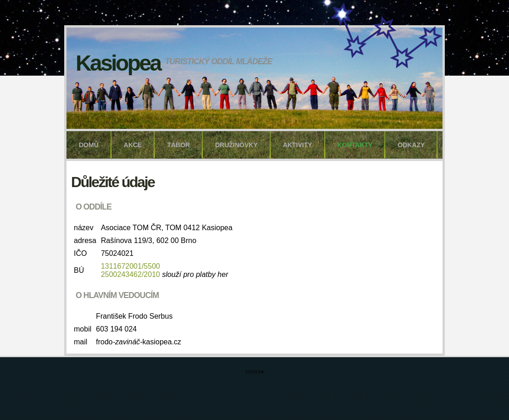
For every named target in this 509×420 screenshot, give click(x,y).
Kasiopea (118, 63)
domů (89, 145)
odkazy (411, 145)
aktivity (298, 145)
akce (133, 145)
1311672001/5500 (130, 266)
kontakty (355, 145)
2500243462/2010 (130, 274)
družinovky (236, 145)
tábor (178, 145)
